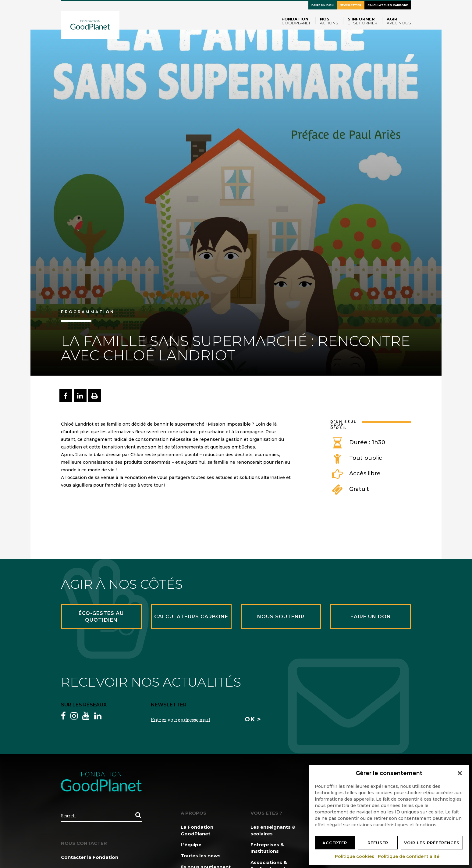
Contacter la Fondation (90, 857)
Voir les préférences (432, 843)
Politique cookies (355, 856)
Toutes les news (201, 856)
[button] (460, 773)
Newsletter (351, 5)
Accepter (335, 843)
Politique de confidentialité (409, 856)
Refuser (378, 843)
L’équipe (191, 845)
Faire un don (323, 5)
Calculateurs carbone (388, 5)
